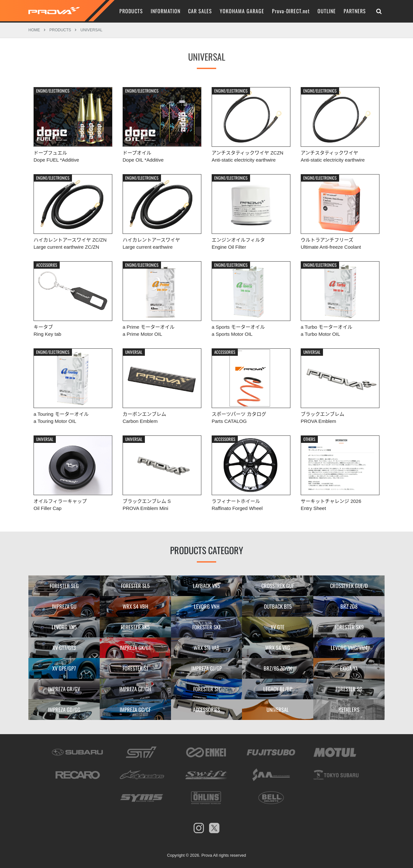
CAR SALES (200, 11)
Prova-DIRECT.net (291, 11)
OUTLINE (327, 11)
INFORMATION (166, 11)
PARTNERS (355, 11)
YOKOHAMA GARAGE (242, 11)
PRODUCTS (131, 11)
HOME (34, 29)
